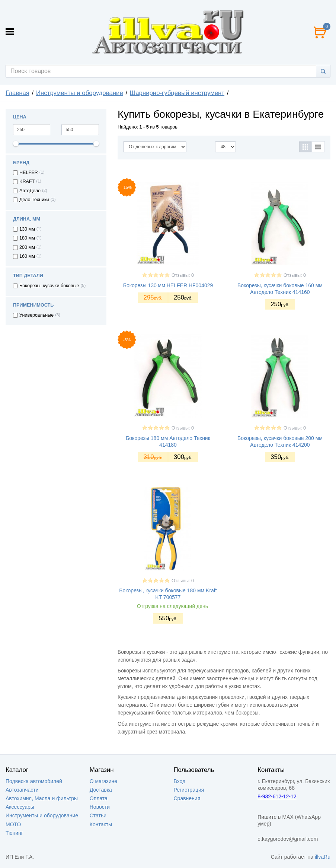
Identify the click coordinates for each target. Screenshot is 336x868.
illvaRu (323, 857)
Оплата (99, 798)
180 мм (27, 238)
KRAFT (27, 181)
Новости (100, 807)
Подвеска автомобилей (34, 781)
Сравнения (187, 798)
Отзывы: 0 (183, 275)
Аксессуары (20, 807)
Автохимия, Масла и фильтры (42, 798)
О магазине (103, 781)
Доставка (101, 790)
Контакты (101, 824)
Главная (17, 93)
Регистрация (189, 790)
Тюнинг (14, 833)
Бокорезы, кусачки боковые (49, 286)
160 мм (27, 256)
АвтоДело (30, 191)
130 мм (27, 229)
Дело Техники (34, 200)
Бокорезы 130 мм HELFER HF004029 (168, 285)
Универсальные (36, 315)
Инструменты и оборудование (80, 93)
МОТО (13, 824)
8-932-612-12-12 (277, 796)
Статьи (98, 815)
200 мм (27, 247)
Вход (180, 781)
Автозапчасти (22, 790)
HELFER (29, 172)
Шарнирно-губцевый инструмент (177, 93)
